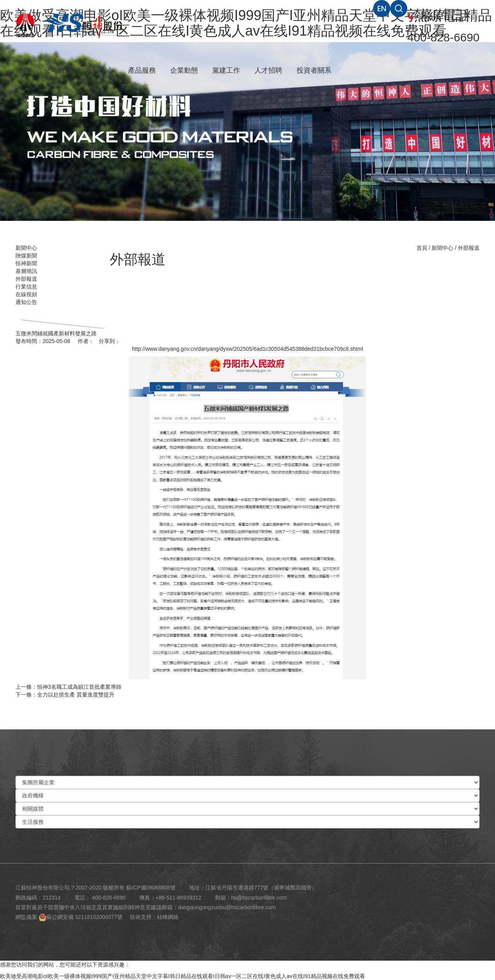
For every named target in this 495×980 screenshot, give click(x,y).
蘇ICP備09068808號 (151, 888)
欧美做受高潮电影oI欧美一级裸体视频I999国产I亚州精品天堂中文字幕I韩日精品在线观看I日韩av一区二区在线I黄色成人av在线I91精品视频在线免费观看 (183, 976)
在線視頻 (26, 294)
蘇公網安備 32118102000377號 (81, 917)
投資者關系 (314, 70)
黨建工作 (226, 70)
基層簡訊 (26, 271)
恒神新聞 (26, 263)
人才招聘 (268, 70)
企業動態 (184, 70)
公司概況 (58, 70)
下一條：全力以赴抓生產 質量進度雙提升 (65, 695)
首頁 (22, 70)
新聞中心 (100, 70)
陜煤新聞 (26, 256)
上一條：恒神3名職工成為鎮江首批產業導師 (68, 687)
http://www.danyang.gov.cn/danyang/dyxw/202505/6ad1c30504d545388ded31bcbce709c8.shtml (247, 349)
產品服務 (142, 70)
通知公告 (26, 302)
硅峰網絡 (168, 917)
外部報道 (26, 279)
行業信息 (26, 287)
